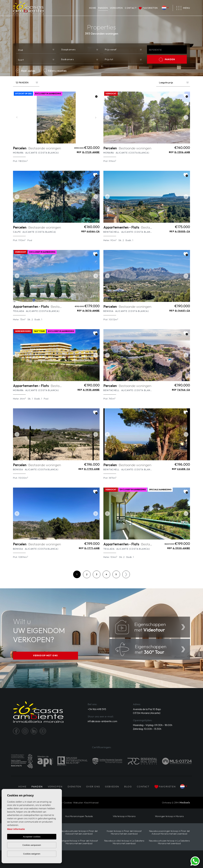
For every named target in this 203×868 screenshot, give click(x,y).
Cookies (68, 803)
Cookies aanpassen (32, 845)
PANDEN (103, 8)
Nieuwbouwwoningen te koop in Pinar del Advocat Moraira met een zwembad (169, 832)
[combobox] (36, 49)
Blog (128, 787)
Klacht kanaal (91, 803)
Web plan (78, 803)
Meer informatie (16, 829)
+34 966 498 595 (97, 709)
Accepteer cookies (32, 837)
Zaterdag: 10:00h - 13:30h (147, 729)
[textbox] (37, 50)
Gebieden (112, 787)
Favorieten (148, 8)
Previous (16, 118)
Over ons (93, 787)
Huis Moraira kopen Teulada (79, 816)
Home (93, 8)
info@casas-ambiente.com (102, 721)
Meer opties (26, 71)
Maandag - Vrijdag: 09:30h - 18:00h (153, 725)
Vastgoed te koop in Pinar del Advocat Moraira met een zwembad (79, 842)
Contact (131, 8)
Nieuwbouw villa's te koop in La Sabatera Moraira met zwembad (124, 842)
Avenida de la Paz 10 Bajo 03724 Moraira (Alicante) (147, 711)
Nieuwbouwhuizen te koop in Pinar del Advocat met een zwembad (79, 832)
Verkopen (116, 8)
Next (96, 118)
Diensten (74, 787)
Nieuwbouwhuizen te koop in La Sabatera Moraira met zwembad (169, 842)
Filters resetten (55, 71)
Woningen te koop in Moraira (169, 816)
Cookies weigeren (32, 854)
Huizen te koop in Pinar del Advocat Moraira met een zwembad (124, 832)
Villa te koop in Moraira (124, 816)
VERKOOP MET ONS (46, 655)
